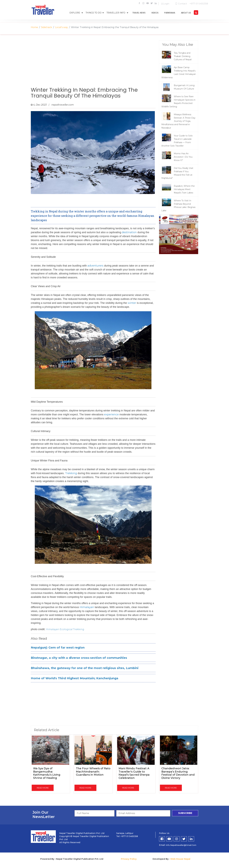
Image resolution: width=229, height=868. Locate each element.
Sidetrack (47, 27)
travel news (139, 13)
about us (186, 13)
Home (34, 27)
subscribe (185, 813)
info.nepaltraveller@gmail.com (181, 845)
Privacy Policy (129, 859)
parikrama (170, 13)
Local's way (61, 27)
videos (155, 13)
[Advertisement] (93, 64)
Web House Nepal (180, 859)
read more (43, 788)
